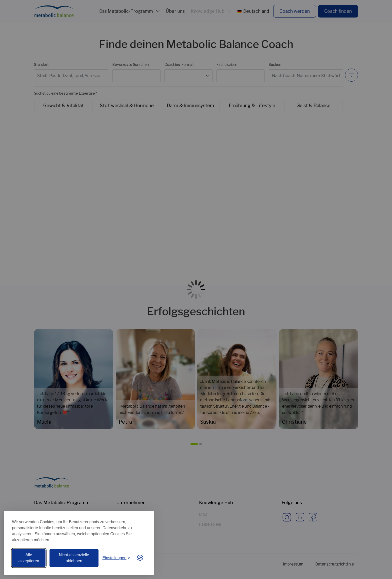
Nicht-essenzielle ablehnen (74, 558)
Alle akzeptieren (29, 558)
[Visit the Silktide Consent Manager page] (140, 558)
